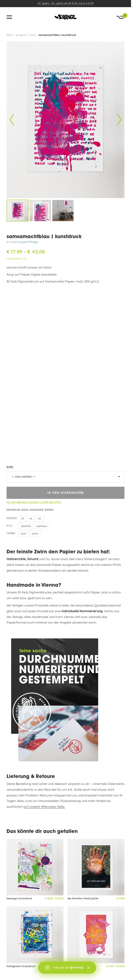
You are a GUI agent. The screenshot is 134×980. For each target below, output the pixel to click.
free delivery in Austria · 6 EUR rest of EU (36, 502)
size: (10, 467)
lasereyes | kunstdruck (19, 899)
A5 (39, 519)
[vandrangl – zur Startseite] (66, 17)
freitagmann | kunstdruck (21, 967)
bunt (23, 534)
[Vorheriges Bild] (12, 120)
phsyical (21, 35)
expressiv (42, 526)
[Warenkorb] (120, 17)
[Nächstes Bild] (119, 120)
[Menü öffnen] (11, 17)
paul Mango (30, 242)
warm (35, 534)
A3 (22, 519)
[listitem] (18, 211)
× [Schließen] (88, 968)
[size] (66, 477)
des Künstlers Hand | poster (83, 899)
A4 (31, 519)
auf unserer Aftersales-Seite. (44, 807)
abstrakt (26, 526)
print (32, 35)
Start (9, 35)
